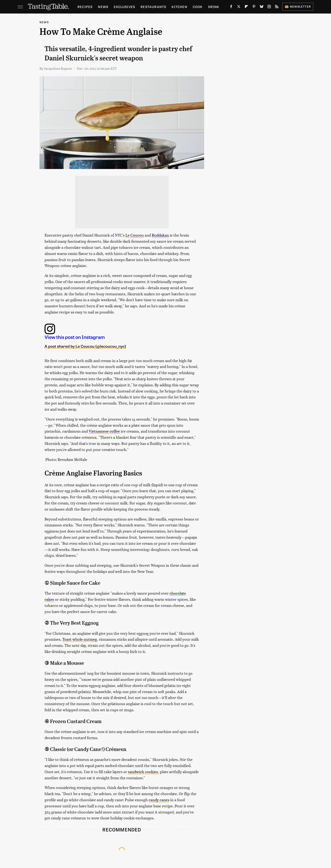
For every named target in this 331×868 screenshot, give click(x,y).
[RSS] (277, 7)
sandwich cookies (143, 772)
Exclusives (124, 7)
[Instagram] (269, 7)
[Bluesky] (262, 7)
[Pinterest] (254, 7)
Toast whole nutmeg (80, 639)
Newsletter (298, 6)
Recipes (85, 7)
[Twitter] (239, 7)
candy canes (159, 800)
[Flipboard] (246, 7)
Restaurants (153, 7)
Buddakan (160, 235)
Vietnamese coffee (104, 431)
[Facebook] (231, 7)
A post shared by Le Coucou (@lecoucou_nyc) (85, 346)
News (103, 7)
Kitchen (179, 7)
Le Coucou (135, 235)
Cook (198, 7)
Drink (214, 7)
